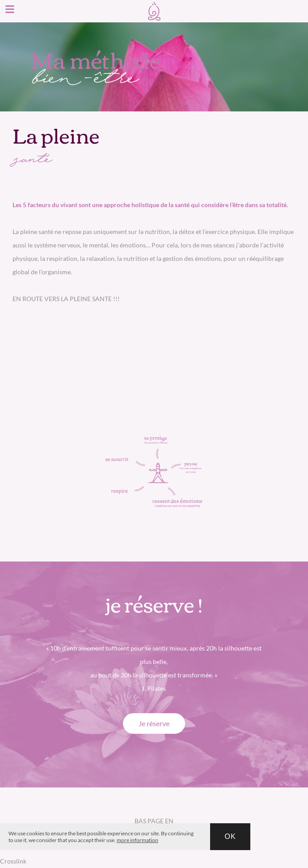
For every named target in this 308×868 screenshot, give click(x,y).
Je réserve (154, 723)
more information (137, 840)
